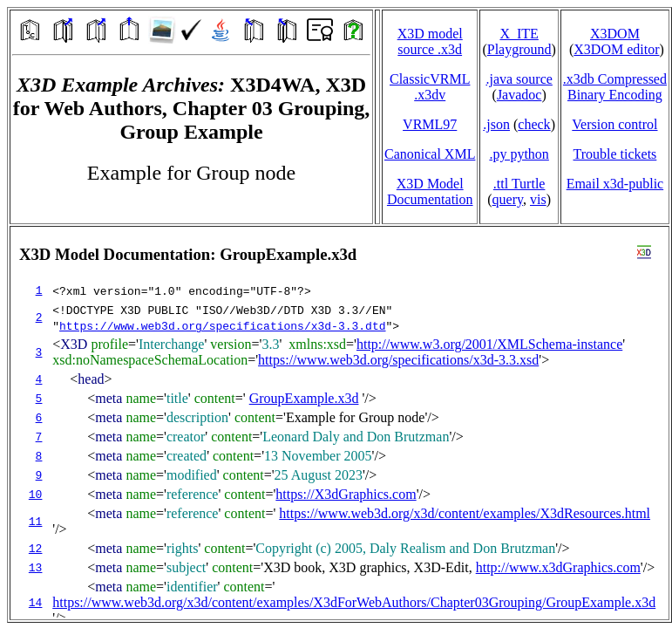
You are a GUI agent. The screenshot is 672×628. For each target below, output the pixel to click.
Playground (519, 49)
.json (496, 124)
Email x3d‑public (615, 184)
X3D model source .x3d (430, 41)
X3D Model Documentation (430, 191)
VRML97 (430, 124)
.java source (519, 79)
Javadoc (519, 95)
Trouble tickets (614, 154)
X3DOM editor (616, 49)
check (534, 124)
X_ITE (519, 34)
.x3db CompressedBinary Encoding (615, 87)
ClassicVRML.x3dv (430, 87)
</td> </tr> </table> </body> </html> (339, 423)
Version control (614, 124)
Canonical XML (430, 154)
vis (538, 199)
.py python (519, 154)
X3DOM (615, 34)
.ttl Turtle (519, 184)
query (508, 199)
